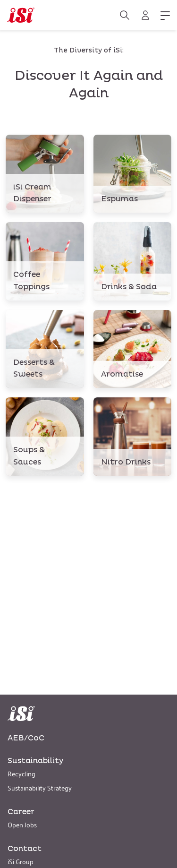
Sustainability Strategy (40, 787)
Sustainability (35, 761)
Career (21, 812)
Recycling (21, 773)
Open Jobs (22, 824)
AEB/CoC (26, 738)
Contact (25, 849)
